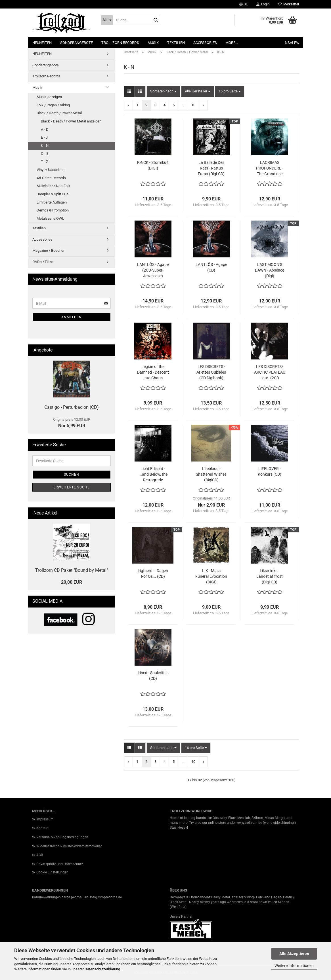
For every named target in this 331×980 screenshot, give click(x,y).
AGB (40, 855)
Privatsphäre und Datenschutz (60, 864)
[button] (244, 4)
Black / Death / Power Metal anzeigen (71, 121)
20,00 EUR (72, 582)
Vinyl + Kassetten (51, 170)
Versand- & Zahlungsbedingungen (62, 837)
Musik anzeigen (49, 97)
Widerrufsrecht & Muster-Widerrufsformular (69, 846)
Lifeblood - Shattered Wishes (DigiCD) (211, 474)
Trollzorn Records (120, 43)
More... (232, 43)
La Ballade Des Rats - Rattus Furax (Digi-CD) (211, 168)
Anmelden (72, 317)
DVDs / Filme (43, 262)
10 (193, 105)
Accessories (205, 43)
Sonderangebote (77, 43)
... (183, 105)
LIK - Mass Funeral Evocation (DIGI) (211, 576)
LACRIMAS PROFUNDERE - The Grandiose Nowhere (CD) (270, 168)
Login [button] (263, 4)
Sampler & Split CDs (53, 194)
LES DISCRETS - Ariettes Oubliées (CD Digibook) (211, 372)
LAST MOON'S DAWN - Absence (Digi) (270, 270)
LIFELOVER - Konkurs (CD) (270, 471)
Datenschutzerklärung (102, 969)
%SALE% (292, 43)
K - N (45, 146)
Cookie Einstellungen (52, 872)
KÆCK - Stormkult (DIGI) (153, 165)
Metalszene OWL (50, 218)
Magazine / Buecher (48, 250)
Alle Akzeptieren (294, 954)
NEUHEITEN (42, 43)
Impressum (45, 819)
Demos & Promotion (53, 210)
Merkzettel (289, 4)
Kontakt (42, 828)
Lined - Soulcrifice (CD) (153, 676)
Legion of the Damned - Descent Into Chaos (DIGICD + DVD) (153, 372)
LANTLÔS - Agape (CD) (211, 267)
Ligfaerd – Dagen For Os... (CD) (153, 573)
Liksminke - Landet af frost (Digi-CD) (270, 576)
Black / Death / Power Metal (59, 113)
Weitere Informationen (294, 966)
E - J (44, 137)
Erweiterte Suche (72, 487)
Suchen (72, 475)
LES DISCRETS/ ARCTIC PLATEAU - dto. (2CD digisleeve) (270, 372)
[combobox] (163, 91)
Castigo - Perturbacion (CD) (72, 407)
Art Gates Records (51, 178)
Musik (153, 43)
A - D (45, 129)
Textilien (176, 43)
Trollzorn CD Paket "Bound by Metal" (72, 570)
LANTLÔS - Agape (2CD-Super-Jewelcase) (153, 270)
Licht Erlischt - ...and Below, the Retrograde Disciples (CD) (153, 475)
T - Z (45, 162)
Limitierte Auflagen (52, 202)
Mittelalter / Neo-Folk (54, 186)
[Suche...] (107, 20)
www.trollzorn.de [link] (249, 823)
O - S (45, 154)
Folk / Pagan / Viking (53, 105)
